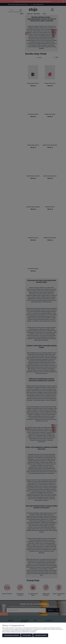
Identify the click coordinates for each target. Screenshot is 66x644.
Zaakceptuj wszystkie (41, 635)
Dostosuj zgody (27, 635)
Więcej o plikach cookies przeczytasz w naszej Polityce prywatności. (19, 632)
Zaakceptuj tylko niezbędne (11, 635)
